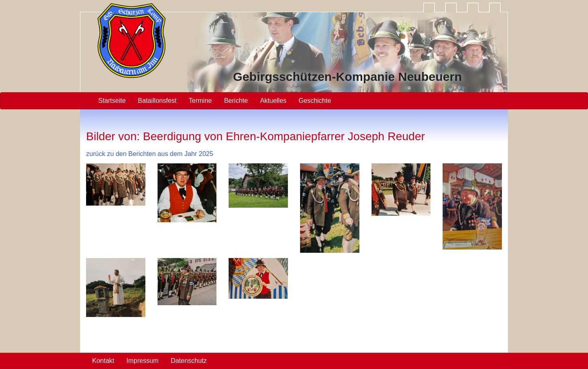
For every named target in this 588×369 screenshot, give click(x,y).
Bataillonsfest (157, 101)
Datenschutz (189, 361)
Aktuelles (273, 101)
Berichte (236, 101)
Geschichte (315, 101)
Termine (200, 101)
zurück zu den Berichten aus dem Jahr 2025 (150, 154)
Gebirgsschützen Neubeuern (347, 77)
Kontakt (103, 361)
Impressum (142, 361)
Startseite (112, 101)
